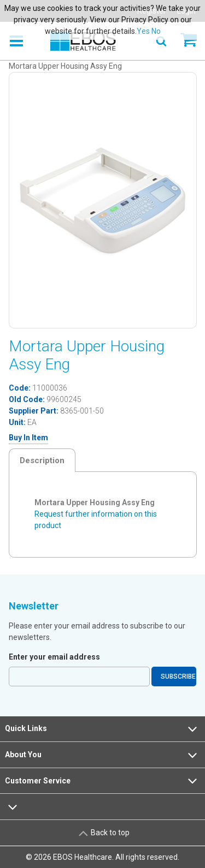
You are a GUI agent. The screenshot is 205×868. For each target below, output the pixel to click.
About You (102, 755)
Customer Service (102, 781)
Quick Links (102, 729)
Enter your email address (54, 657)
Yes (143, 31)
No (156, 31)
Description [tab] (42, 460)
